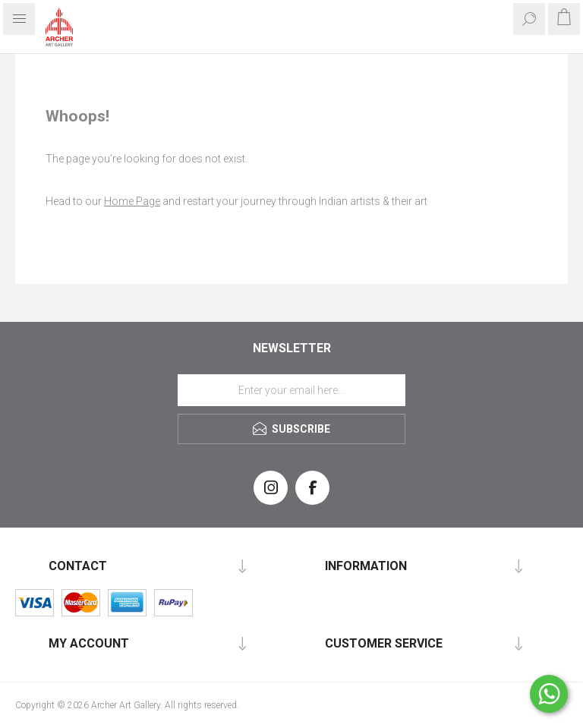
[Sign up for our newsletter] (291, 390)
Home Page (132, 201)
